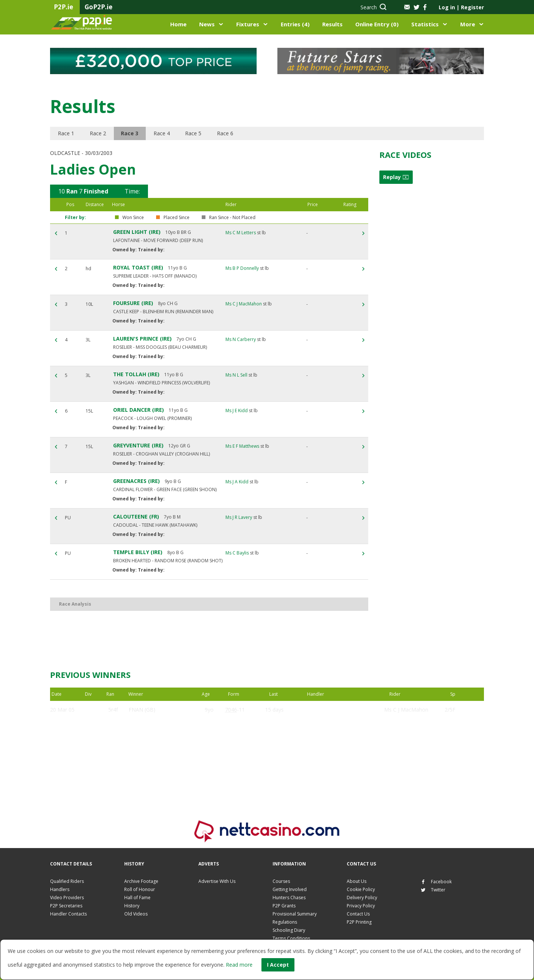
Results (332, 24)
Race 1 (66, 133)
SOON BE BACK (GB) (154, 763)
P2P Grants (284, 906)
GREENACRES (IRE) (136, 481)
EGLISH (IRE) (144, 727)
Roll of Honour (140, 889)
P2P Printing (359, 922)
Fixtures (248, 24)
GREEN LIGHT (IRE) (137, 232)
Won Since (133, 218)
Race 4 (162, 133)
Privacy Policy (361, 906)
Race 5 (194, 133)
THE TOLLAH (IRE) (136, 374)
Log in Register (461, 7)
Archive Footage (141, 881)
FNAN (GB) (142, 710)
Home (178, 24)
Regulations (285, 922)
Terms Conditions (291, 938)
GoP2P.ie (98, 7)
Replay (396, 177)
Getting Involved (290, 889)
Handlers (60, 889)
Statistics (425, 24)
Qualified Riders (67, 881)
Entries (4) (295, 24)
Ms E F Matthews (242, 446)
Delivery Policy (362, 898)
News (207, 24)
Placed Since (177, 218)
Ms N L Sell (236, 375)
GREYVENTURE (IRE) (138, 445)
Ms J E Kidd (237, 410)
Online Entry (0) (377, 24)
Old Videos (136, 914)
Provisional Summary (295, 914)
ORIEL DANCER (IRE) (139, 410)
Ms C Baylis (237, 553)
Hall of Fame (137, 898)
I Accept (278, 965)
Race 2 (98, 133)
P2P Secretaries (66, 906)
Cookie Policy (361, 889)
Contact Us (358, 914)
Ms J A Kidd (237, 482)
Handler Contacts (68, 914)
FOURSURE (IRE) (133, 303)
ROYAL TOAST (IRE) (138, 267)
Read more (239, 965)
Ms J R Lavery (239, 517)
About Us (357, 881)
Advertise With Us (217, 881)
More (468, 24)
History (132, 906)
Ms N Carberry (241, 339)
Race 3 (130, 133)
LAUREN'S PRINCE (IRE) (142, 339)
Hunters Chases (289, 898)
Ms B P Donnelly (242, 268)
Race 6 (225, 133)
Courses (281, 881)
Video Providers (67, 898)
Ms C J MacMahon (244, 304)
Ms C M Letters (241, 233)
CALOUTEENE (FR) (136, 517)
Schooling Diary (289, 930)
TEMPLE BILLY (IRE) (138, 552)
